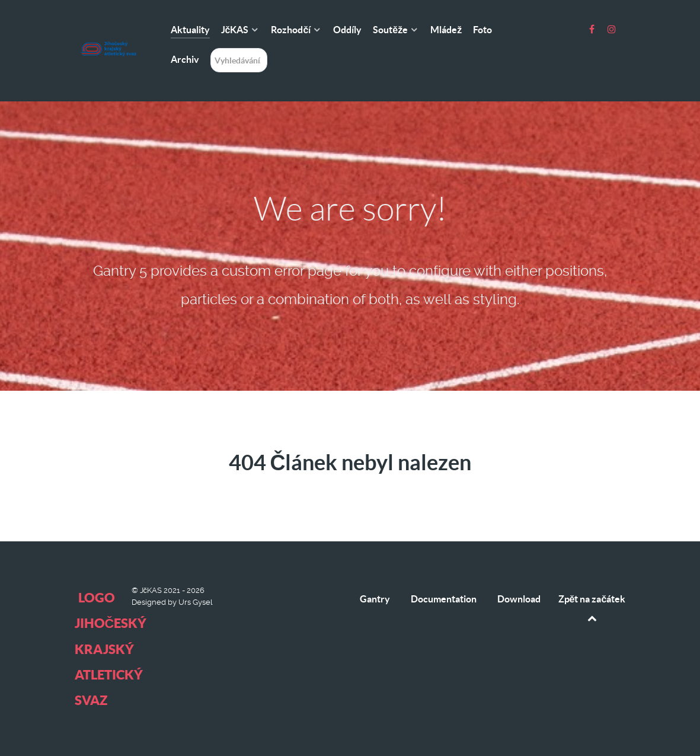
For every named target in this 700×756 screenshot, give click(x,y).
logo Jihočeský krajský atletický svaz (111, 649)
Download (519, 599)
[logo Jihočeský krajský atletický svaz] (108, 22)
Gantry (375, 599)
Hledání (211, 48)
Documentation (444, 599)
